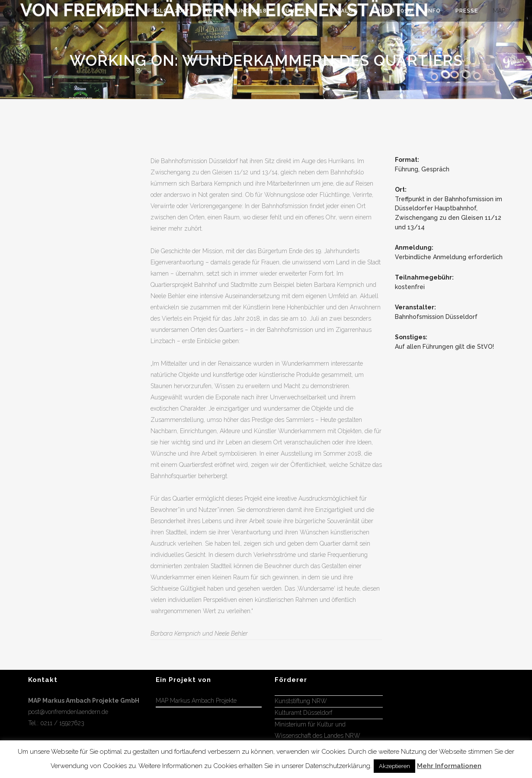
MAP (499, 11)
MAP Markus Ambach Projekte (196, 701)
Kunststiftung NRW (301, 701)
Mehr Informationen (449, 766)
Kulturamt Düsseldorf (303, 713)
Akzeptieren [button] (394, 766)
